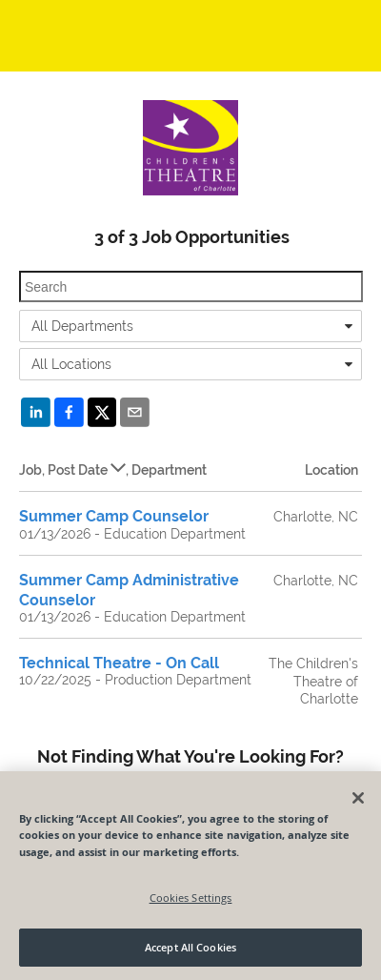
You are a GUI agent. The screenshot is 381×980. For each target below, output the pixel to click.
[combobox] (190, 326)
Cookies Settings (191, 898)
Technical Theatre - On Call (119, 663)
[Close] (358, 798)
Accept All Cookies (190, 947)
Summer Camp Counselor (114, 516)
